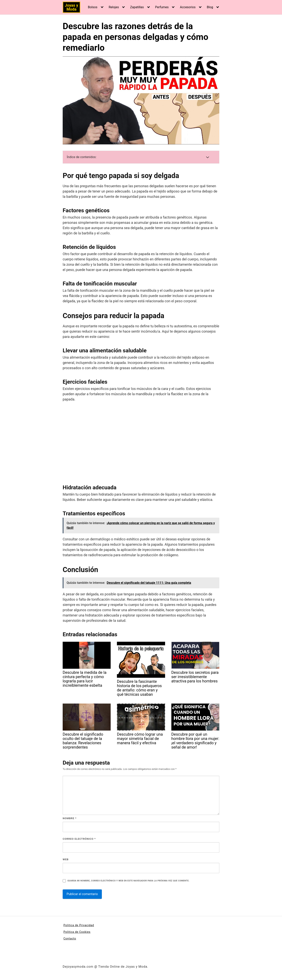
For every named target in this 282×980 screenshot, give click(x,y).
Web (66, 859)
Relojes (114, 7)
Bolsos (93, 7)
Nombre (70, 818)
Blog (210, 7)
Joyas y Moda (71, 7)
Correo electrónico (79, 839)
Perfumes (162, 7)
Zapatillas (137, 7)
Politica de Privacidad (79, 925)
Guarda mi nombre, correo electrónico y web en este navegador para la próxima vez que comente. (128, 881)
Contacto (70, 939)
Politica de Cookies (77, 932)
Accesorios (188, 7)
